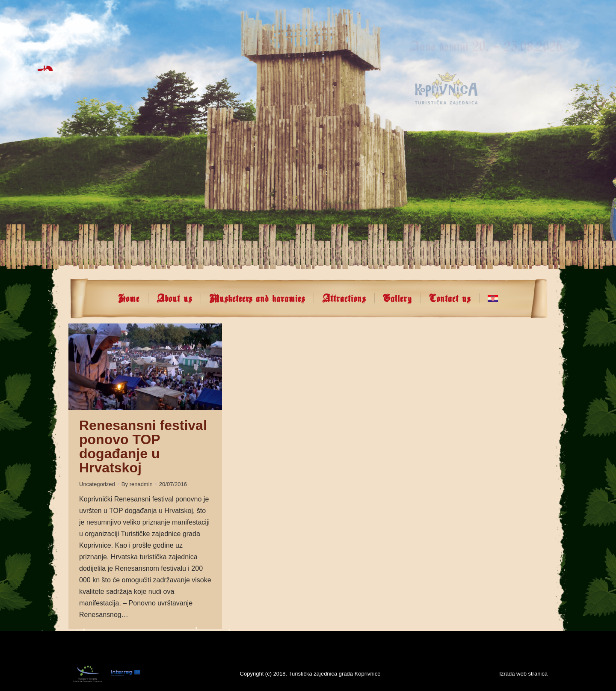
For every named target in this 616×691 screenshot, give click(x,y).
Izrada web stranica (523, 674)
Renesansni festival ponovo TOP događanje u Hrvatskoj (143, 447)
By (137, 484)
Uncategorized (97, 484)
